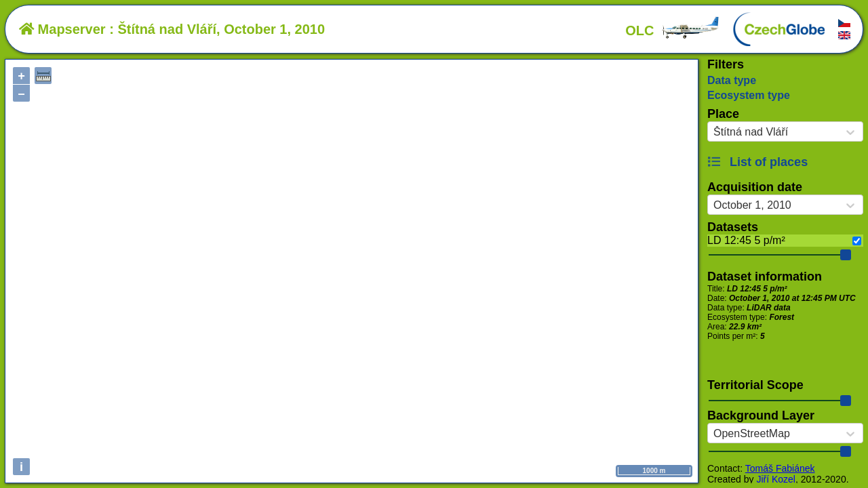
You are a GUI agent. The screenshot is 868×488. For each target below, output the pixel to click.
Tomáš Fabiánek (780, 468)
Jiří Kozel (776, 479)
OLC (673, 30)
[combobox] (713, 132)
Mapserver (62, 29)
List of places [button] (757, 162)
